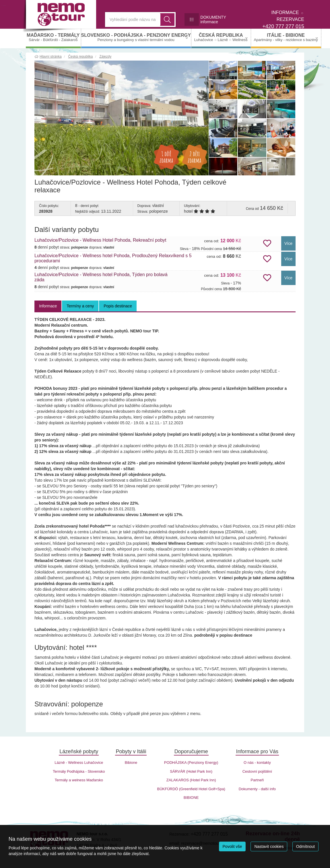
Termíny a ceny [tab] (80, 306)
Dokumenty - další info (257, 789)
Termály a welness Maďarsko (79, 780)
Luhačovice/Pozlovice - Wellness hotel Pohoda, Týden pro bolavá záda (101, 277)
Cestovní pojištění (257, 771)
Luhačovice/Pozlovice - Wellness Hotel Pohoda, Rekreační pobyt (100, 240)
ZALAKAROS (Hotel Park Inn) (191, 780)
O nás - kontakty (257, 763)
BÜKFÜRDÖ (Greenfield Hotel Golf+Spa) (191, 789)
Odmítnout (305, 846)
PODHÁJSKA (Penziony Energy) (191, 763)
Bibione (131, 763)
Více (288, 243)
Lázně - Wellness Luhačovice (79, 763)
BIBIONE (191, 798)
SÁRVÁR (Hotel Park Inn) (191, 771)
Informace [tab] (48, 306)
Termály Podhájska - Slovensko (79, 771)
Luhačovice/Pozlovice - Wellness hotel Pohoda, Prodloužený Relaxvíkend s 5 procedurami (113, 258)
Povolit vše (232, 846)
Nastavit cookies (269, 846)
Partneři (257, 780)
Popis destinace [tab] (118, 306)
